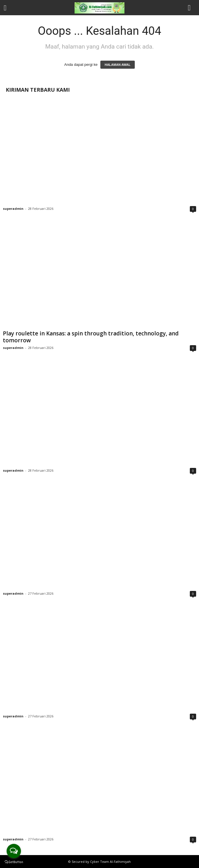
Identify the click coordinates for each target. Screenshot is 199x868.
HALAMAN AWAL (118, 65)
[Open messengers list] (14, 851)
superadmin (13, 209)
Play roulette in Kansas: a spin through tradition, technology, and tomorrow (91, 337)
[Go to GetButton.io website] (14, 862)
